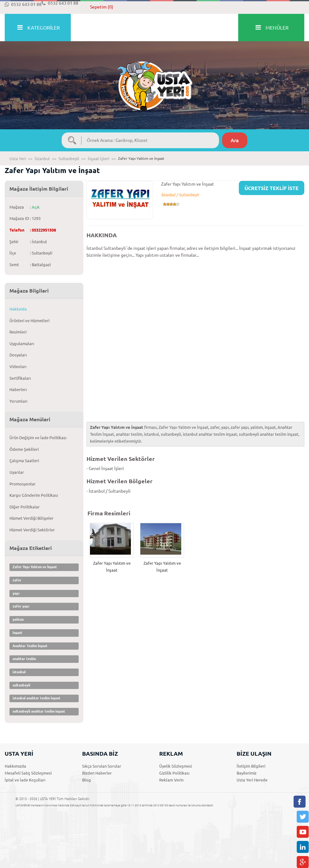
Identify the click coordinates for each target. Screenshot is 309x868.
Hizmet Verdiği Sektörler (32, 530)
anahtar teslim (24, 659)
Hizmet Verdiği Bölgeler (31, 518)
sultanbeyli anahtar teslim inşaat (39, 711)
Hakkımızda (15, 766)
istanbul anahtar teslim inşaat (37, 698)
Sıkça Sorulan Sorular (102, 766)
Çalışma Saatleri (24, 461)
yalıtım (18, 619)
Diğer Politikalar (25, 507)
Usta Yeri (18, 159)
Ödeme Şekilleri (24, 449)
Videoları (18, 367)
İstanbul (42, 159)
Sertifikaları (20, 378)
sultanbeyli (21, 685)
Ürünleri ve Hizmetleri (29, 321)
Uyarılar (17, 472)
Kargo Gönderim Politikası (34, 495)
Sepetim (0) (102, 7)
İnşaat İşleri (98, 159)
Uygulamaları (22, 344)
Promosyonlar (22, 484)
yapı (16, 593)
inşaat (17, 633)
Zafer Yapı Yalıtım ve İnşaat (35, 567)
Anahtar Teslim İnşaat (30, 646)
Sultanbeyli (69, 159)
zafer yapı (21, 606)
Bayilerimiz (247, 773)
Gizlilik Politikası (174, 773)
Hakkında (18, 309)
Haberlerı (18, 389)
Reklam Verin (171, 780)
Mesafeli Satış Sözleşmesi (28, 773)
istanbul (19, 672)
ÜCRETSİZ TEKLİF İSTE (272, 188)
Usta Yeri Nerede (252, 780)
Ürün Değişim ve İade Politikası (38, 438)
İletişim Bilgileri (251, 766)
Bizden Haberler (97, 773)
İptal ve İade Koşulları (25, 780)
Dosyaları (18, 355)
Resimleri (18, 332)
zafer (17, 580)
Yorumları (18, 401)
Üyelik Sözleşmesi (176, 766)
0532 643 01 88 (23, 4)
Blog (87, 780)
